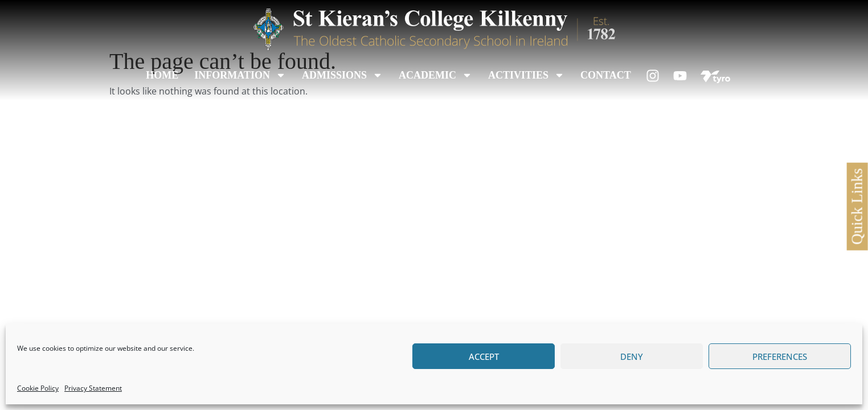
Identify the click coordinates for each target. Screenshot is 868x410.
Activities (526, 75)
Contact (606, 75)
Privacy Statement (93, 388)
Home (162, 75)
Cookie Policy (38, 388)
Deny (632, 356)
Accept (484, 356)
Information (240, 75)
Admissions (342, 75)
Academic (435, 75)
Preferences (780, 356)
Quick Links (857, 206)
